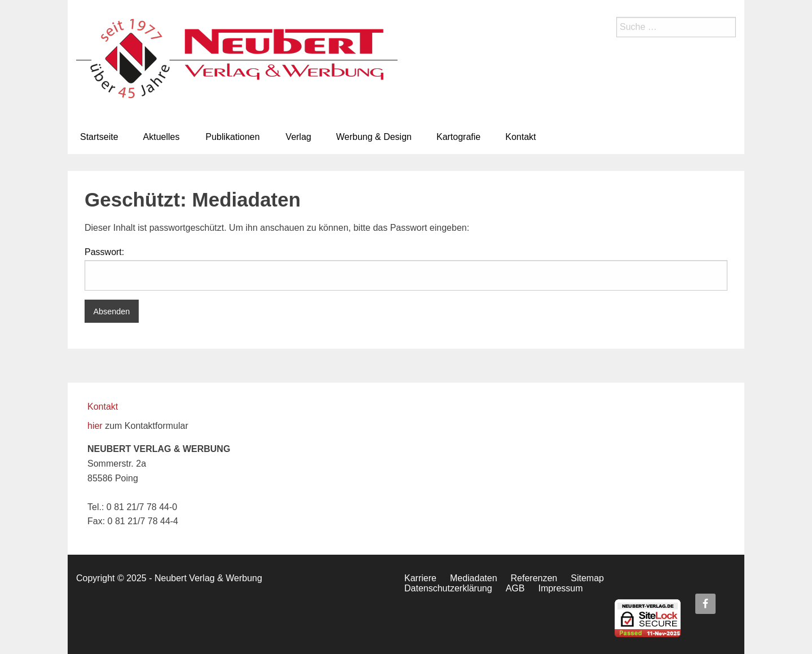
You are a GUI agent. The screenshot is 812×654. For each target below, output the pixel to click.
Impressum (560, 588)
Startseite (99, 137)
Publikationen (233, 137)
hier (95, 426)
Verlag (299, 137)
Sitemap (587, 578)
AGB (515, 588)
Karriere (420, 578)
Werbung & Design (374, 137)
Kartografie (458, 137)
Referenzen (534, 578)
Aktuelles (162, 137)
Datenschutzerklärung (448, 588)
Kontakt (520, 137)
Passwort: (406, 269)
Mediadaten (474, 578)
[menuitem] (99, 137)
